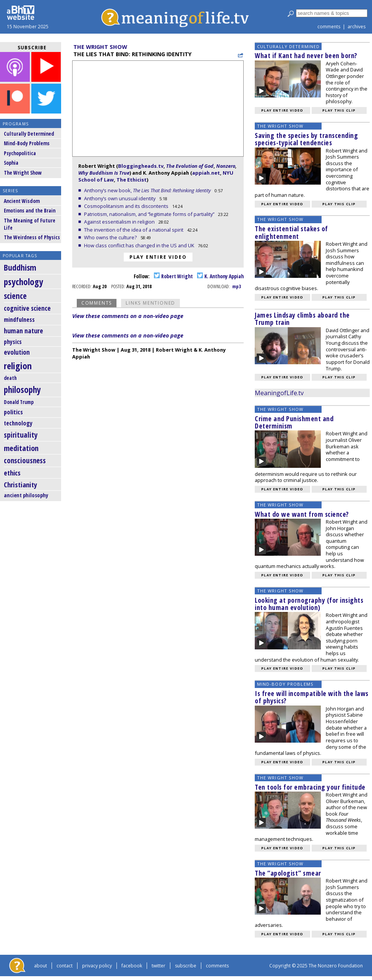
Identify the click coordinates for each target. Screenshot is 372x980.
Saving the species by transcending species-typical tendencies (306, 139)
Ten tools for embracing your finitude (310, 787)
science (15, 296)
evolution (17, 352)
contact (65, 966)
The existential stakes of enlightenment (291, 232)
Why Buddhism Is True (104, 173)
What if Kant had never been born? (306, 55)
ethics (12, 473)
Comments (97, 303)
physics (13, 342)
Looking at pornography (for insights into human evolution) (309, 604)
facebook (132, 966)
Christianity (20, 484)
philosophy (22, 390)
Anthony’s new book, (148, 190)
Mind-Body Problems (27, 143)
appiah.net (206, 173)
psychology (23, 282)
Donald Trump (19, 402)
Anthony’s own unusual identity (120, 198)
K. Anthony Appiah (220, 276)
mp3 (237, 286)
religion (18, 366)
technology (18, 423)
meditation (21, 448)
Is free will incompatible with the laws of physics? (312, 697)
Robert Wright (173, 276)
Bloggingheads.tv (141, 166)
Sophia (11, 163)
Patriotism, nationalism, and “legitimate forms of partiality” (150, 214)
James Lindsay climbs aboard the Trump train (302, 319)
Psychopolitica (20, 153)
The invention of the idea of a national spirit (134, 230)
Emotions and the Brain (30, 210)
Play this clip (339, 110)
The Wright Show (23, 173)
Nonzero (226, 166)
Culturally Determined (29, 134)
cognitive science (27, 308)
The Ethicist (132, 180)
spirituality (21, 435)
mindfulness (19, 320)
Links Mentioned (150, 303)
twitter (159, 966)
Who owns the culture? (111, 237)
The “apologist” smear (288, 873)
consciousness (25, 461)
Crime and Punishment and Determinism (294, 422)
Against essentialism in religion (120, 222)
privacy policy (97, 966)
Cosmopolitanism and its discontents (127, 206)
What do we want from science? (302, 514)
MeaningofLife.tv (279, 393)
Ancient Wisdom (22, 201)
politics (13, 412)
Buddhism (20, 267)
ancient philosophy (26, 495)
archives (357, 27)
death (10, 378)
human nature (23, 331)
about (40, 966)
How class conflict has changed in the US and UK (140, 245)
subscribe (186, 966)
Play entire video (158, 257)
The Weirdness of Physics (32, 237)
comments (329, 27)
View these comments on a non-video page (128, 316)
